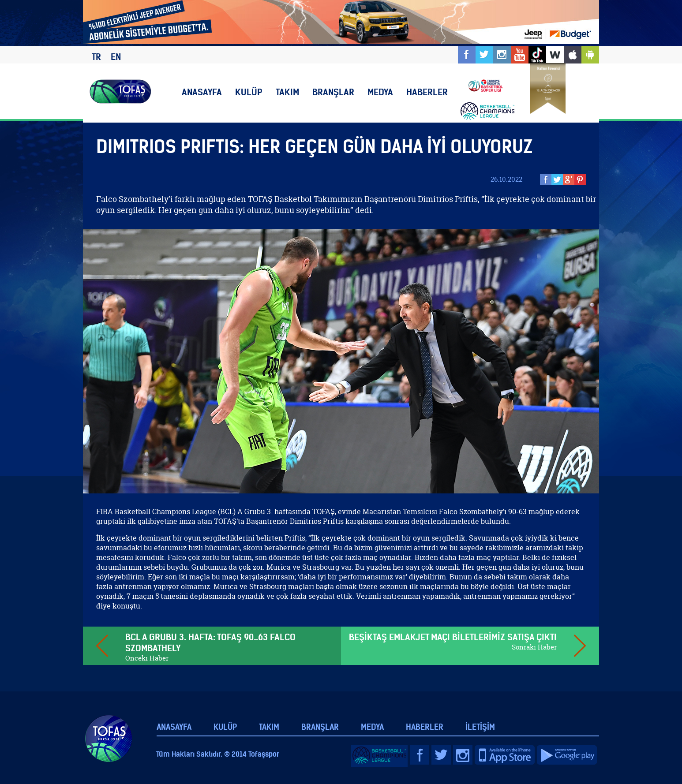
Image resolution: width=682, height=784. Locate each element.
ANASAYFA (202, 92)
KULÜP (249, 92)
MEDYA (380, 92)
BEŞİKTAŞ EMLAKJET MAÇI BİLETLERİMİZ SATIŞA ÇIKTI (453, 637)
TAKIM (287, 92)
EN (116, 57)
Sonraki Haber (534, 647)
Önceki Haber (147, 658)
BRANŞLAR (333, 92)
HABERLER (427, 92)
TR (96, 57)
